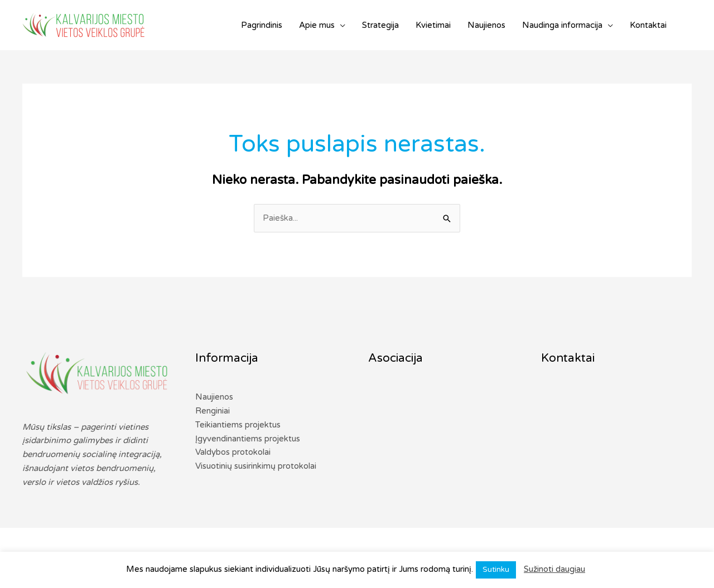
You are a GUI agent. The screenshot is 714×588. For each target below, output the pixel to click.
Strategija (380, 25)
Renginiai (213, 411)
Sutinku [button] (496, 570)
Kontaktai (648, 25)
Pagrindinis (262, 25)
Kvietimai (433, 25)
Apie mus (317, 25)
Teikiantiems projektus (238, 425)
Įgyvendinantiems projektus (248, 439)
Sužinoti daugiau (554, 569)
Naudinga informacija (562, 25)
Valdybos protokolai (233, 452)
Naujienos (486, 25)
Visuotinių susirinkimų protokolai (256, 466)
